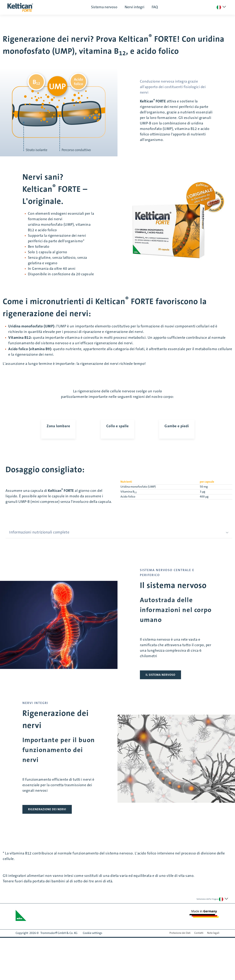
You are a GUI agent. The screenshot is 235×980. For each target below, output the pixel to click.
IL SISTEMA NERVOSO (160, 728)
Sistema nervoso (104, 7)
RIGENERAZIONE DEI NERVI (47, 862)
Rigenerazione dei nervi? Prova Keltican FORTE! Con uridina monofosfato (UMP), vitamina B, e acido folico (114, 45)
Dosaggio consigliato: (45, 523)
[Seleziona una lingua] (221, 7)
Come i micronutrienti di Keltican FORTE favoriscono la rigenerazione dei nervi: (105, 307)
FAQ (155, 7)
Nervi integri (134, 7)
